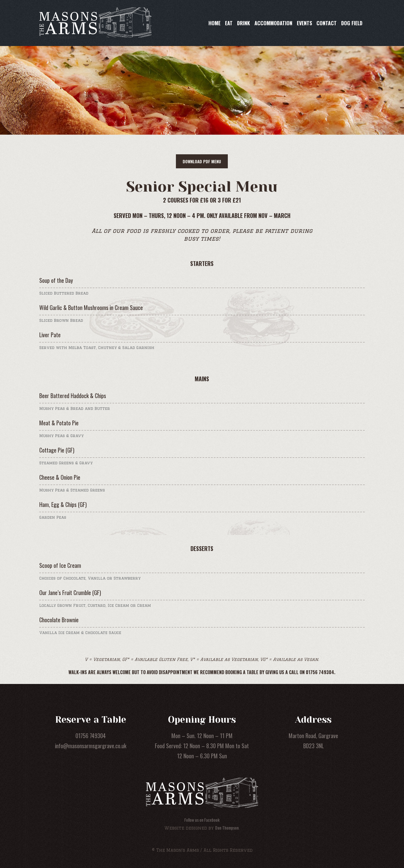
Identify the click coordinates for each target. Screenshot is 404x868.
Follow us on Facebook (202, 820)
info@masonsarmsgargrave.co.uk (91, 746)
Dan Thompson (227, 828)
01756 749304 (91, 736)
